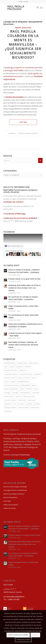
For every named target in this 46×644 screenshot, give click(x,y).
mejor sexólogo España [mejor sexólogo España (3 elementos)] (11, 389)
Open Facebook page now (14, 246)
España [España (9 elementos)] (13, 382)
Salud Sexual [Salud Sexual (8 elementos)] (32, 400)
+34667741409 (13, 599)
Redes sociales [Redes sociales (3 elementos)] (9, 396)
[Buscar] (37, 8)
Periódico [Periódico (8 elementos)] (29, 389)
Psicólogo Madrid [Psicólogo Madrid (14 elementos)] (25, 393)
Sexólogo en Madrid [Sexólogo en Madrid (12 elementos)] (10, 407)
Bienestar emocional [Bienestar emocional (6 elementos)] (11, 370)
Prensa (18, 28)
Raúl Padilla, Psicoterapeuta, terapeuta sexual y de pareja (20, 191)
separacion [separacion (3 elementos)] (8, 404)
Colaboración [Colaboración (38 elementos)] (23, 370)
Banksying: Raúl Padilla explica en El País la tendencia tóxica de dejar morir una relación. (24, 288)
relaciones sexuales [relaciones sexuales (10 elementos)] (10, 400)
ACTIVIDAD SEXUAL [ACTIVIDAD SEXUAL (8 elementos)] (10, 363)
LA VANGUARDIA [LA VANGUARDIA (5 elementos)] (25, 385)
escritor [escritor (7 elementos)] (7, 382)
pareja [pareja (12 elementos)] (22, 389)
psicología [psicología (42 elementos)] (15, 393)
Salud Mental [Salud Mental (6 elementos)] (22, 400)
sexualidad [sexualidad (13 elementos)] (29, 404)
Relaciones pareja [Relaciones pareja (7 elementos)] (29, 396)
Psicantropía (24, 455)
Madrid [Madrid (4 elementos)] (34, 385)
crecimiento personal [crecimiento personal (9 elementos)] (26, 374)
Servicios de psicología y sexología (15, 487)
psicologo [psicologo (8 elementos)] (7, 393)
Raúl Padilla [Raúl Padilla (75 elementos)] (36, 393)
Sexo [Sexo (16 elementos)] (15, 404)
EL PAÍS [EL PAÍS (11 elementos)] (19, 378)
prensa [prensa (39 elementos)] (36, 389)
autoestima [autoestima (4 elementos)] (20, 367)
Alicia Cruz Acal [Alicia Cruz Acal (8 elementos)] (34, 363)
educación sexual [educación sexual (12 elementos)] (10, 378)
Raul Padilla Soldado (29, 133)
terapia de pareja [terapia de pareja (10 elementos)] (23, 407)
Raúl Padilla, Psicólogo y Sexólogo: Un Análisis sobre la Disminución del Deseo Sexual (23, 345)
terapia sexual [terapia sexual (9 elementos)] (35, 407)
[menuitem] (37, 8)
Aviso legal (7, 501)
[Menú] (41, 8)
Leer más (23, 122)
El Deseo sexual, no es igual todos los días (24, 279)
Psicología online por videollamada (15, 490)
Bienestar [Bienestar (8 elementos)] (28, 367)
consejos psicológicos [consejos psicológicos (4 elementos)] (11, 374)
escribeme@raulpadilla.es (14, 597)
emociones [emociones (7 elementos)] (26, 378)
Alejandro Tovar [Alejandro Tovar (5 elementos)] (22, 363)
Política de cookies (10, 508)
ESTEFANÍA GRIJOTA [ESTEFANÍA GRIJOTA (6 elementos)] (23, 382)
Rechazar (35, 635)
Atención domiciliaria (10, 497)
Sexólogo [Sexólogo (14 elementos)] (37, 404)
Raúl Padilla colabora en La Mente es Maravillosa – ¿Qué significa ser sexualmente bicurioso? (23, 44)
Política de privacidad (11, 505)
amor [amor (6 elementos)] (6, 367)
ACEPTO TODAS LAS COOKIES (18, 635)
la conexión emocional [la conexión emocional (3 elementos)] (11, 385)
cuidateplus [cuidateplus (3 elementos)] (38, 374)
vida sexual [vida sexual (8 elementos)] (8, 411)
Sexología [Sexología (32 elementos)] (21, 404)
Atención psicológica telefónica (14, 494)
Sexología (26, 28)
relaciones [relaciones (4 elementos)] (18, 396)
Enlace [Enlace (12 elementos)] (34, 378)
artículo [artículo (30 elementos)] (12, 367)
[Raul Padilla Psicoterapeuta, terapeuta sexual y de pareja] (19, 8)
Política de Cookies (23, 640)
